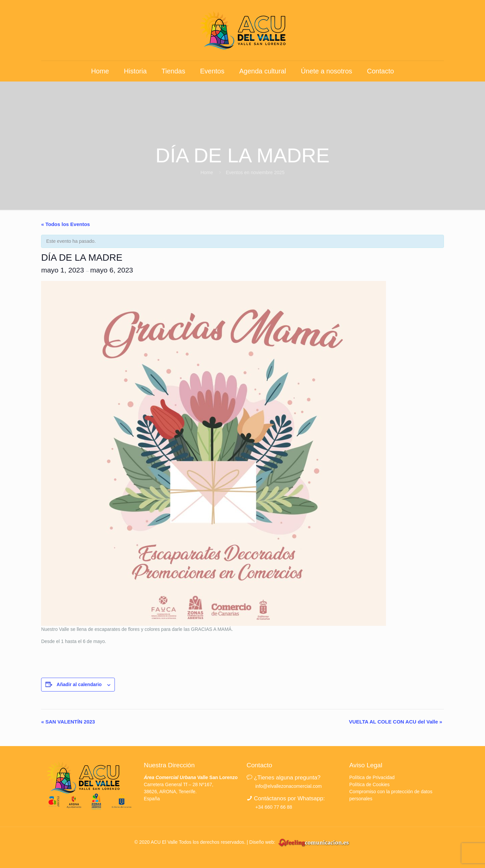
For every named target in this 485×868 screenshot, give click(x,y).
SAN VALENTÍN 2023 (68, 722)
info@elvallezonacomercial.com (288, 786)
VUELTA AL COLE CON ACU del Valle (396, 722)
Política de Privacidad (372, 777)
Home (207, 172)
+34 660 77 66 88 (274, 807)
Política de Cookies (369, 784)
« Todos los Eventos (66, 224)
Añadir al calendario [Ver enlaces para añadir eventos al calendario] (79, 684)
